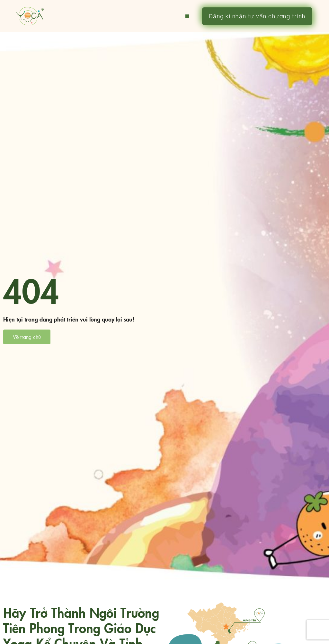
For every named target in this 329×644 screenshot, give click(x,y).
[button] (187, 16)
